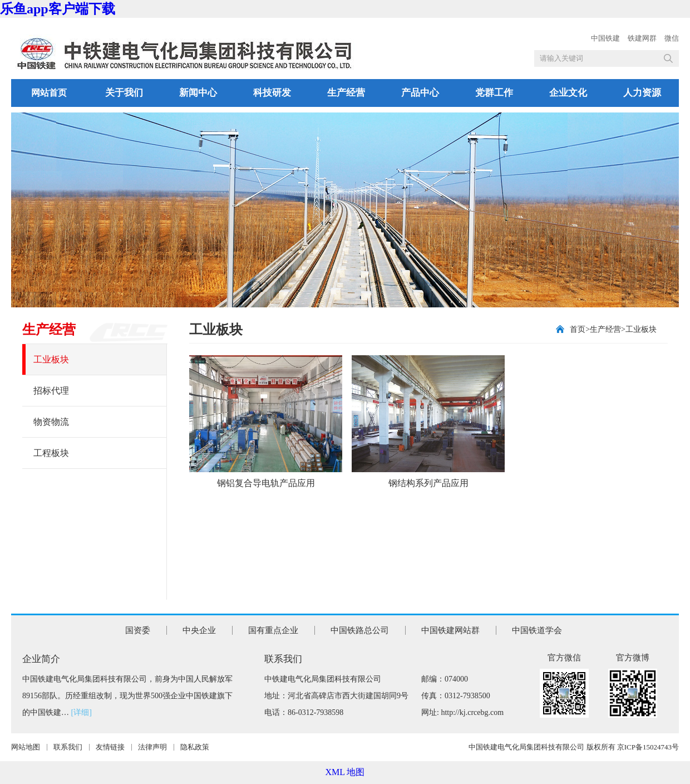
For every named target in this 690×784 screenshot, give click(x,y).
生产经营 (346, 93)
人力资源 (642, 93)
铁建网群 (642, 38)
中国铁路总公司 (360, 630)
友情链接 (110, 747)
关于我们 (124, 93)
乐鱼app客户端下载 (58, 9)
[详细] (82, 712)
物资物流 (51, 422)
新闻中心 (198, 93)
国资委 (138, 630)
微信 (672, 38)
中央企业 (199, 630)
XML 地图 (345, 772)
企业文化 (568, 93)
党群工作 (494, 93)
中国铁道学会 (537, 630)
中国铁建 (605, 38)
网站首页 (49, 93)
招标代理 (51, 391)
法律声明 (152, 747)
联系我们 (68, 747)
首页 (578, 329)
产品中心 (420, 93)
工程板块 (51, 453)
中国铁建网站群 (450, 630)
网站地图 (26, 747)
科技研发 (272, 93)
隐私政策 (195, 747)
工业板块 (51, 359)
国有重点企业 (273, 630)
